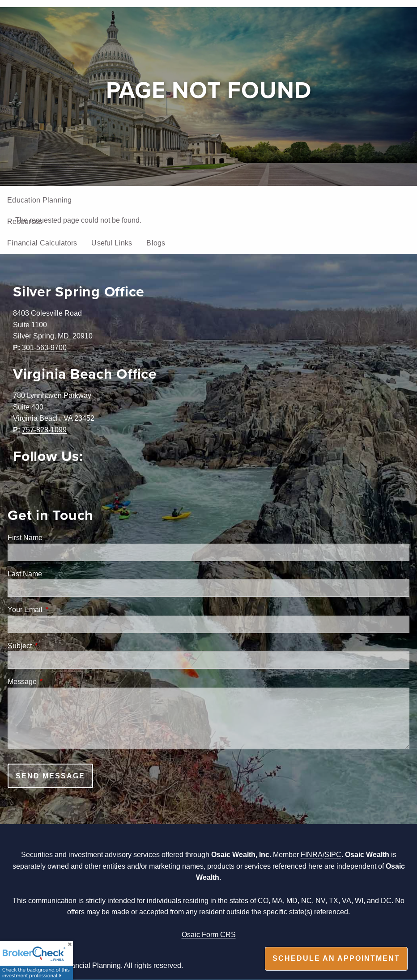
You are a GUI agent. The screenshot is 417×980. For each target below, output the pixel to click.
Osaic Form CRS (209, 934)
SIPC (333, 854)
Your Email (59, 609)
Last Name (25, 574)
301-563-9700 (44, 347)
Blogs (156, 243)
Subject (54, 646)
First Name (25, 537)
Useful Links (112, 243)
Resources (25, 221)
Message (56, 681)
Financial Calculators (42, 243)
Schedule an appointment (336, 958)
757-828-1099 (44, 430)
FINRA (312, 854)
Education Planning (40, 200)
